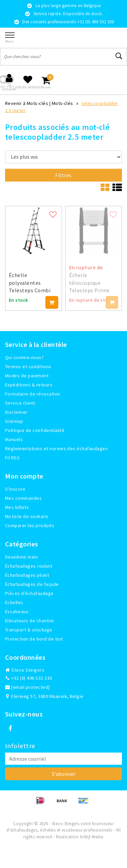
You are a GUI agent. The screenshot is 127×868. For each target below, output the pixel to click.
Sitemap (14, 421)
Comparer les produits (30, 525)
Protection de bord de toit (34, 639)
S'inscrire (15, 489)
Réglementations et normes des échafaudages (56, 449)
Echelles (14, 602)
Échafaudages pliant (27, 575)
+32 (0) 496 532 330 (29, 678)
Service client (20, 403)
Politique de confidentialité (35, 430)
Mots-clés (62, 103)
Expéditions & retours (29, 385)
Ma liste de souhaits (27, 516)
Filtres (63, 175)
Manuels (14, 439)
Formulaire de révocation (33, 394)
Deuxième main (21, 557)
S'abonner (64, 774)
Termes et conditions (28, 367)
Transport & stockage (29, 630)
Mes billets (17, 507)
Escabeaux (17, 612)
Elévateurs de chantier (30, 621)
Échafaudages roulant (29, 566)
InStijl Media (92, 837)
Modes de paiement (27, 376)
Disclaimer (16, 412)
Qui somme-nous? (24, 357)
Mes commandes (23, 498)
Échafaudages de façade (32, 584)
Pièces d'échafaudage (29, 593)
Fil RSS (12, 458)
